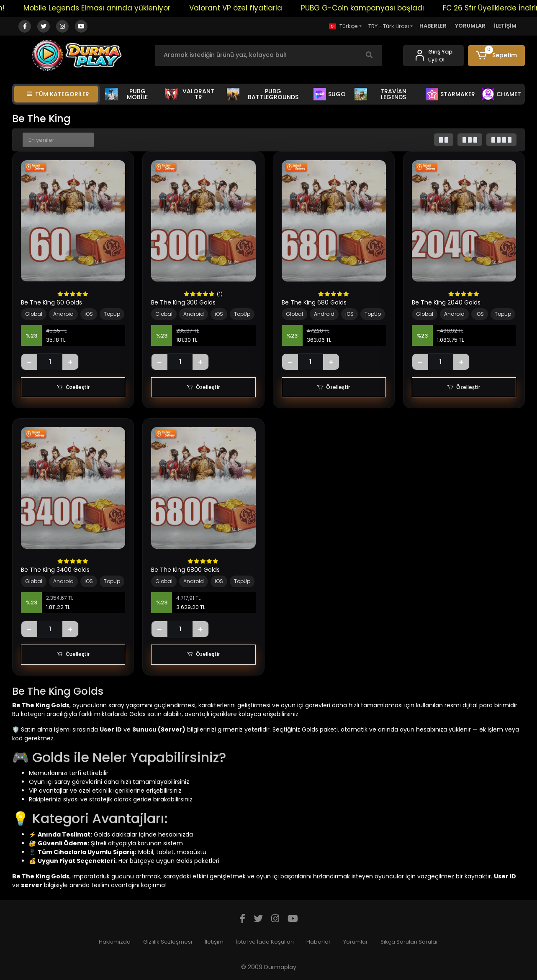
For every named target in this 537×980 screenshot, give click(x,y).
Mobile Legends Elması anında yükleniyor (104, 8)
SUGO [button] (330, 94)
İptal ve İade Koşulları (265, 942)
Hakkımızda (115, 942)
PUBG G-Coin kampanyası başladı (369, 8)
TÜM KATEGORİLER (58, 94)
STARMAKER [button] (450, 94)
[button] (496, 56)
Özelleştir (73, 387)
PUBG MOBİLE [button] (126, 94)
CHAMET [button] (501, 94)
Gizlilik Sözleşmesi (168, 942)
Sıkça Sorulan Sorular (409, 942)
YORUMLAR (470, 26)
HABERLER (433, 26)
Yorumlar (356, 942)
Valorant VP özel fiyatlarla (242, 8)
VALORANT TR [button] (189, 94)
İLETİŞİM (505, 26)
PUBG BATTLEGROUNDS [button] (263, 94)
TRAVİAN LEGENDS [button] (380, 94)
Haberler (319, 942)
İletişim (214, 942)
